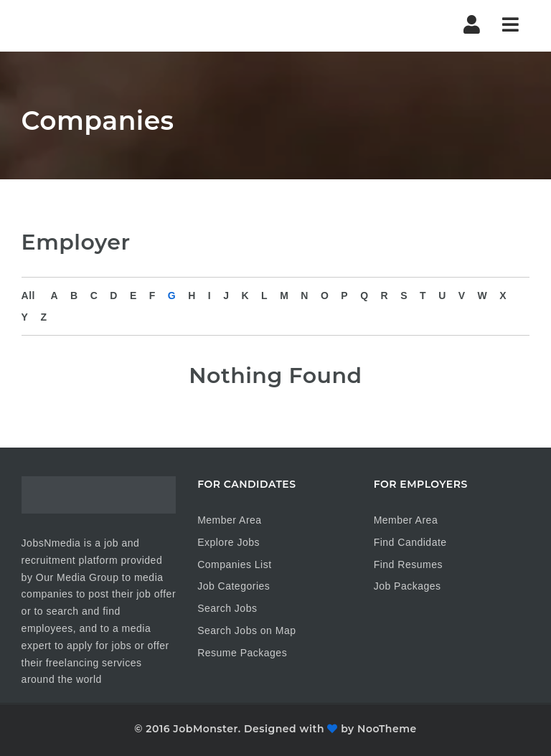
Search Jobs (227, 608)
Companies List (235, 564)
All (28, 296)
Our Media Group (77, 577)
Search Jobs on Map (246, 630)
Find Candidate (410, 542)
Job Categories (234, 586)
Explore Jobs (229, 542)
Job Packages (408, 586)
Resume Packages (242, 653)
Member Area (230, 520)
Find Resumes (408, 564)
